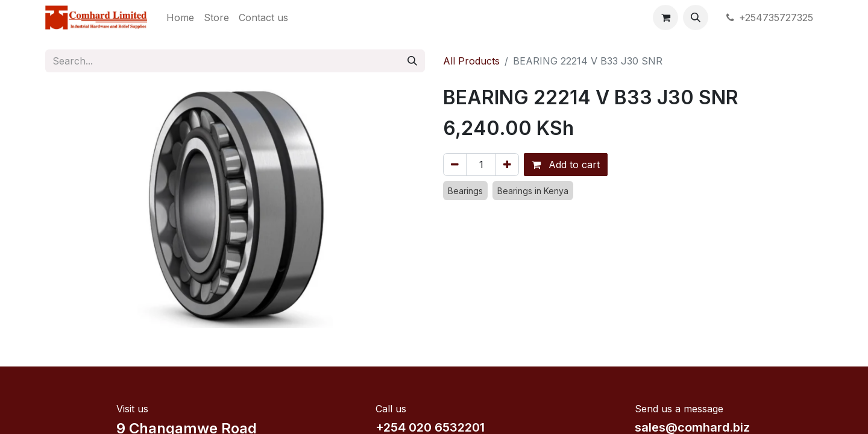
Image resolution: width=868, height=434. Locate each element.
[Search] (412, 61)
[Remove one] (455, 165)
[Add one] (507, 165)
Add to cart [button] (566, 165)
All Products (471, 61)
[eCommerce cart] (665, 17)
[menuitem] (180, 17)
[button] (696, 17)
